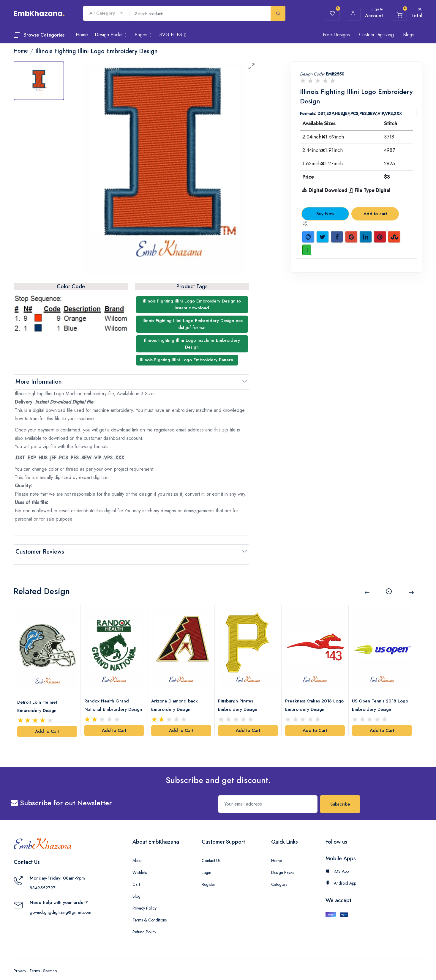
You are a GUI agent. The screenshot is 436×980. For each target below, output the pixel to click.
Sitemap (50, 962)
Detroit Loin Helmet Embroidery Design (39, 697)
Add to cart (375, 214)
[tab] (39, 81)
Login (206, 864)
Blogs (409, 35)
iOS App (337, 863)
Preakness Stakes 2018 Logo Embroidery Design (312, 697)
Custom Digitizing (376, 35)
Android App (341, 875)
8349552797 (43, 879)
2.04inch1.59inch (323, 137)
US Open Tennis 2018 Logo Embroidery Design (381, 697)
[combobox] (106, 13)
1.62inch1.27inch (323, 163)
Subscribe (340, 795)
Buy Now (325, 214)
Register (208, 876)
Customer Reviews (40, 552)
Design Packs (283, 864)
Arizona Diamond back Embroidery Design (176, 697)
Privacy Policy (144, 899)
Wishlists (140, 864)
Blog (136, 888)
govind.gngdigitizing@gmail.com (60, 903)
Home (277, 852)
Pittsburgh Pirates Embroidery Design (239, 697)
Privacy (20, 962)
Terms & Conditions (150, 911)
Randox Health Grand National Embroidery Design (108, 697)
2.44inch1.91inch (323, 150)
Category (279, 876)
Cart (136, 876)
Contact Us (211, 852)
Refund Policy (144, 923)
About (138, 852)
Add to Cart (47, 723)
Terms (35, 962)
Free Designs (336, 35)
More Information (39, 382)
